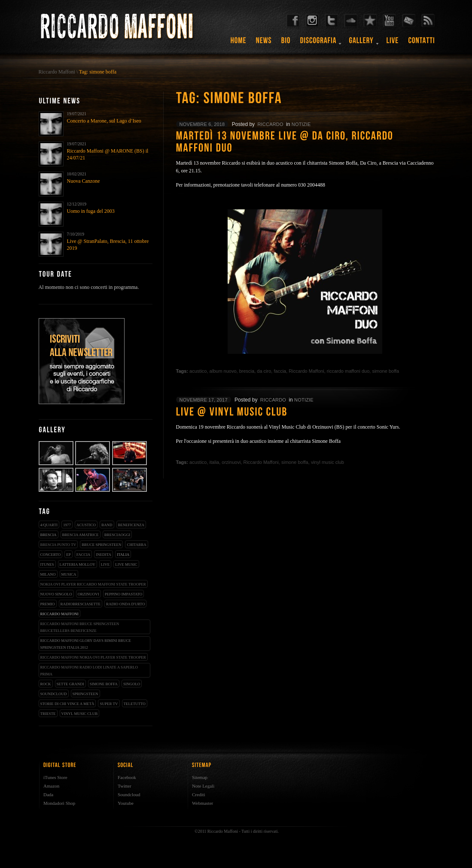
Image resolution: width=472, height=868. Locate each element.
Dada (48, 794)
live (105, 564)
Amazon (51, 786)
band (107, 525)
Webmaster (203, 803)
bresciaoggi (117, 535)
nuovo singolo (56, 594)
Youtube (126, 803)
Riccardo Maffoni (57, 72)
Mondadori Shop (59, 803)
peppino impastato (124, 594)
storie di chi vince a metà (67, 704)
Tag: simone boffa (98, 72)
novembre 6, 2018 (202, 124)
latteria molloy (78, 564)
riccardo (270, 124)
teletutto (135, 704)
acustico (86, 525)
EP (69, 555)
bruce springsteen (101, 545)
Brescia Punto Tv (58, 545)
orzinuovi (88, 594)
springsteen (85, 694)
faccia (83, 555)
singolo (132, 684)
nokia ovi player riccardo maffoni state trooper (93, 584)
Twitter (125, 786)
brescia (49, 535)
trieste (48, 714)
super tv (109, 704)
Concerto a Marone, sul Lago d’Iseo (104, 121)
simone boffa (104, 684)
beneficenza (131, 525)
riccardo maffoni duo (348, 371)
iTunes (47, 564)
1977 (67, 525)
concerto (51, 555)
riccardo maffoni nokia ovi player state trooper (93, 657)
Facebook (127, 777)
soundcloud (54, 694)
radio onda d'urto (125, 604)
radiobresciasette (81, 604)
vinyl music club (80, 714)
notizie (301, 124)
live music (126, 564)
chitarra (136, 545)
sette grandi (70, 684)
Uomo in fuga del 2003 (91, 211)
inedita (104, 555)
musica (69, 574)
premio (48, 604)
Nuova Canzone (84, 181)
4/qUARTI (49, 525)
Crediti (199, 794)
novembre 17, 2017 (204, 400)
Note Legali (203, 786)
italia (123, 555)
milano (48, 574)
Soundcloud (129, 794)
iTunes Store (55, 777)
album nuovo (223, 371)
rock (46, 684)
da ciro (264, 371)
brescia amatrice (81, 535)
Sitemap (200, 777)
